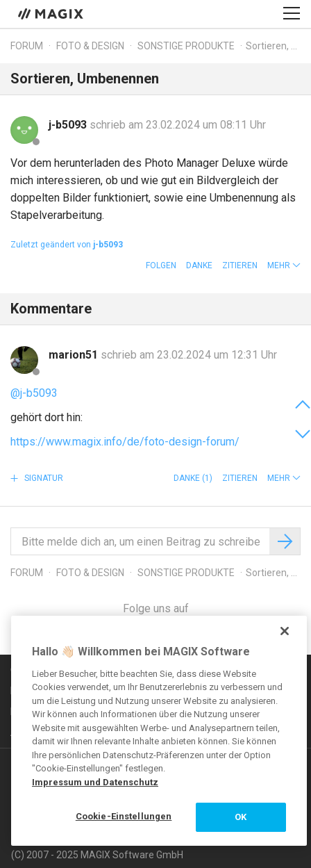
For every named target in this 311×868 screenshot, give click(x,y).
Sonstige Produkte (186, 46)
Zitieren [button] (240, 265)
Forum (27, 46)
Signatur (43, 478)
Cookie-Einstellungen (124, 816)
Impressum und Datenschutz (95, 782)
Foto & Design (90, 46)
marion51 (75, 355)
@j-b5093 (34, 393)
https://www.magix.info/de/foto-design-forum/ (125, 442)
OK (241, 817)
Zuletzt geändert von (67, 245)
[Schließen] (285, 631)
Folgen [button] (161, 265)
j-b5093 (69, 125)
